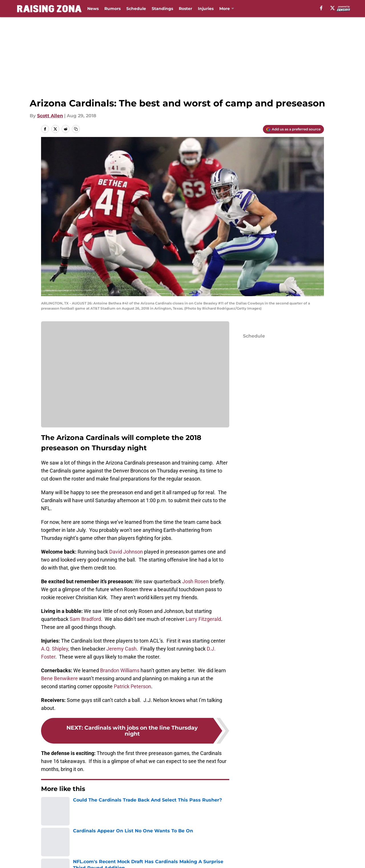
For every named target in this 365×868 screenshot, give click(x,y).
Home (47, 806)
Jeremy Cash (121, 649)
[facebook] (321, 8)
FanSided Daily (58, 857)
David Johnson (126, 552)
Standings (162, 9)
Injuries (206, 9)
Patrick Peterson (132, 686)
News (93, 9)
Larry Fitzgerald (203, 619)
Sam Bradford (85, 619)
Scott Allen (50, 116)
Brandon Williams (120, 670)
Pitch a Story (116, 857)
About (48, 846)
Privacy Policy (194, 857)
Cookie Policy (309, 857)
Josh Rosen (195, 581)
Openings (113, 846)
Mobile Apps (308, 846)
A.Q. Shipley (55, 649)
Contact (187, 846)
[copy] (76, 129)
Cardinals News (76, 806)
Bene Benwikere (59, 678)
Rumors (112, 9)
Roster (185, 9)
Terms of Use (248, 857)
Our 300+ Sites (249, 846)
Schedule (136, 9)
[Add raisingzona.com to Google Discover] (293, 129)
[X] (332, 8)
